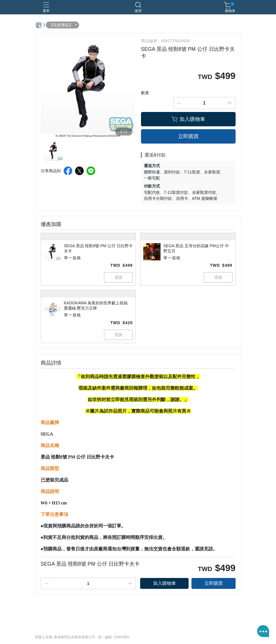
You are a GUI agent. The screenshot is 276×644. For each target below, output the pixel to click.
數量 (145, 93)
